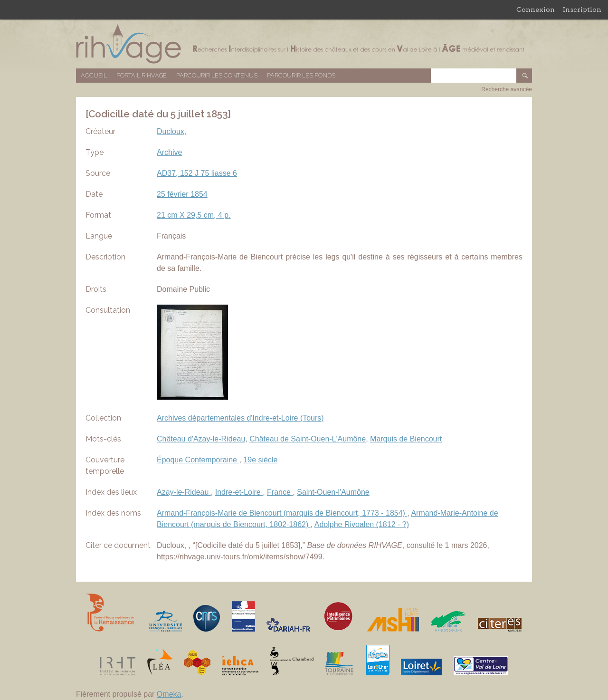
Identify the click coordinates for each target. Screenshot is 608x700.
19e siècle (260, 460)
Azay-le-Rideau (184, 492)
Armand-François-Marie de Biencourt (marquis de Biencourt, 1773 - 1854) (282, 513)
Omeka (169, 694)
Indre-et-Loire (239, 492)
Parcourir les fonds (301, 75)
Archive (169, 152)
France (280, 492)
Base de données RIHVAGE (304, 44)
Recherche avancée (507, 89)
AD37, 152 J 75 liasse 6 (197, 173)
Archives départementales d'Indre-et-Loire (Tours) (240, 418)
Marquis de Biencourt (406, 439)
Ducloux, (171, 131)
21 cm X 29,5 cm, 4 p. (194, 215)
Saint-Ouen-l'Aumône (333, 492)
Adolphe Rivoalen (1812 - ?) (362, 524)
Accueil (94, 75)
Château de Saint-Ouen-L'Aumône (308, 439)
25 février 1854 (182, 194)
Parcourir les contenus (217, 75)
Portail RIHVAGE (142, 75)
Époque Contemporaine (198, 460)
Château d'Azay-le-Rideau (201, 439)
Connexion (536, 10)
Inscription (582, 10)
